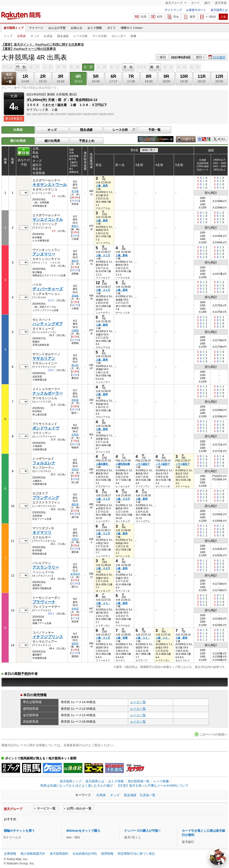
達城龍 (75, 296)
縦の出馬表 (52, 141)
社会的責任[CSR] (85, 854)
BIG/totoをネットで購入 (83, 831)
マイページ (36, 28)
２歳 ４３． (103, 603)
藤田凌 (75, 504)
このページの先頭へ (213, 734)
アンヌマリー (44, 254)
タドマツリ (42, 532)
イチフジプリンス (48, 637)
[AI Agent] (218, 857)
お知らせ (76, 28)
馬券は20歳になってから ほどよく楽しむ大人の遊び (76, 786)
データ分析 (100, 36)
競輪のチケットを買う (19, 831)
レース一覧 (138, 702)
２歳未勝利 (103, 464)
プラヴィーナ (44, 602)
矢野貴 (75, 435)
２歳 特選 (122, 638)
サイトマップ (173, 10)
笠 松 (128, 67)
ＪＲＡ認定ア (143, 464)
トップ (8, 36)
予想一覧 (154, 130)
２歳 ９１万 (103, 255)
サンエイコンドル (48, 220)
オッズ (35, 36)
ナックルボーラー (48, 393)
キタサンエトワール (50, 185)
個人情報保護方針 (33, 854)
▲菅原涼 (75, 574)
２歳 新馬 (102, 186)
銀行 (207, 3)
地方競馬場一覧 (139, 781)
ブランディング (46, 498)
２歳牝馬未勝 (123, 464)
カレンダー (119, 36)
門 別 (21, 67)
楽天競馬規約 (59, 854)
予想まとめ (87, 141)
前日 (163, 57)
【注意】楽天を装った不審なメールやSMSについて (153, 786)
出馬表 (21, 36)
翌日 (199, 57)
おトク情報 (95, 28)
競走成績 (63, 36)
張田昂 (75, 643)
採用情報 (107, 854)
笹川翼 (75, 191)
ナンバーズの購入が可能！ (143, 831)
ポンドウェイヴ (46, 428)
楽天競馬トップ (14, 28)
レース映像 (161, 781)
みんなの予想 (57, 28)
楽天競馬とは (219, 10)
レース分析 (81, 36)
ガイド (111, 28)
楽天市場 (221, 3)
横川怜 (75, 365)
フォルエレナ (44, 463)
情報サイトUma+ (132, 28)
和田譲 (75, 400)
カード (195, 3)
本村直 (75, 609)
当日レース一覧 (9, 78)
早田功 (75, 469)
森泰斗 (75, 226)
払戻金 (48, 36)
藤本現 (75, 261)
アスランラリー (46, 567)
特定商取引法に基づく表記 (136, 854)
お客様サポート (196, 10)
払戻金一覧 (148, 795)
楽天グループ (174, 3)
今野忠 (75, 539)
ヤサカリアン (44, 358)
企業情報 (10, 854)
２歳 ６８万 (123, 499)
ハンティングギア (48, 324)
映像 (133, 36)
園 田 (155, 67)
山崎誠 (75, 330)
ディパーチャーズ (48, 289)
